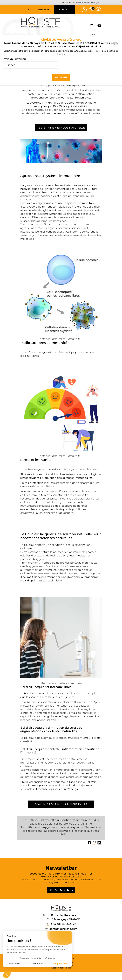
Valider (61, 77)
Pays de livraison (14, 59)
